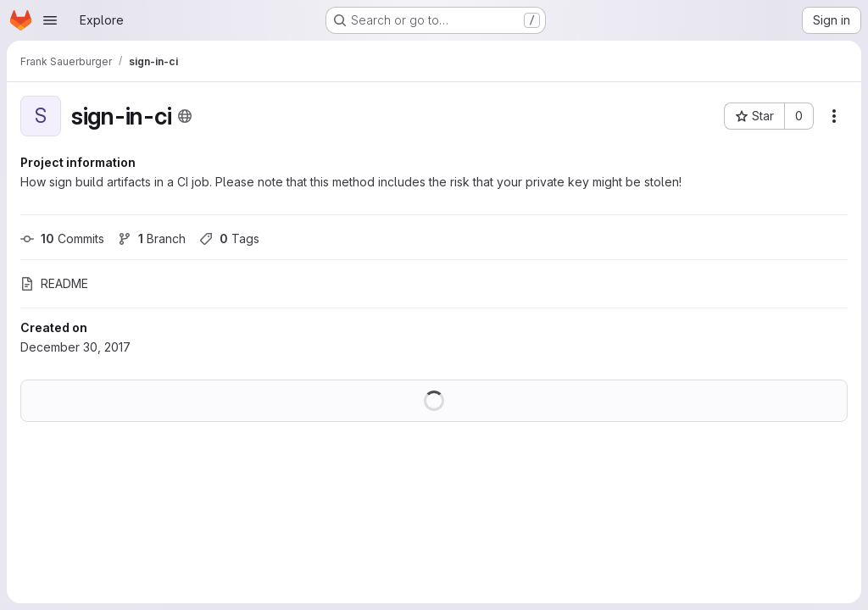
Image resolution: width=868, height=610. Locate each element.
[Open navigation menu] (50, 20)
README (54, 283)
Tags (229, 238)
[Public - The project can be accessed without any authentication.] (185, 116)
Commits (62, 238)
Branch (152, 238)
